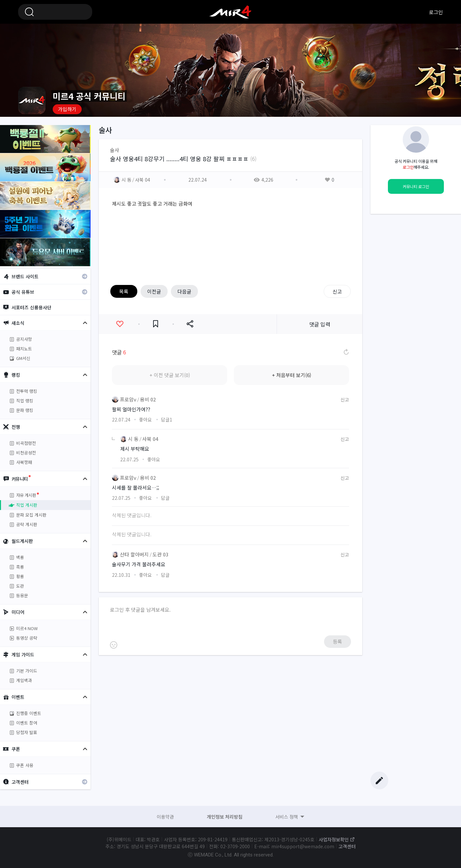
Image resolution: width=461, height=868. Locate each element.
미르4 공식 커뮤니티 (230, 12)
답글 (167, 420)
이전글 (154, 291)
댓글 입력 (320, 324)
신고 (337, 291)
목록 (124, 291)
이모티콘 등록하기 (114, 645)
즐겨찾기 (156, 324)
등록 (338, 641)
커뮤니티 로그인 (416, 187)
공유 (190, 324)
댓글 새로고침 (346, 352)
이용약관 (165, 817)
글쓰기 (379, 780)
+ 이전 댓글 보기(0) (170, 375)
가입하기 (67, 109)
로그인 (436, 12)
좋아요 (120, 324)
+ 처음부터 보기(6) (292, 375)
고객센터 (347, 846)
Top (379, 768)
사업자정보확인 (334, 839)
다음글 (184, 291)
